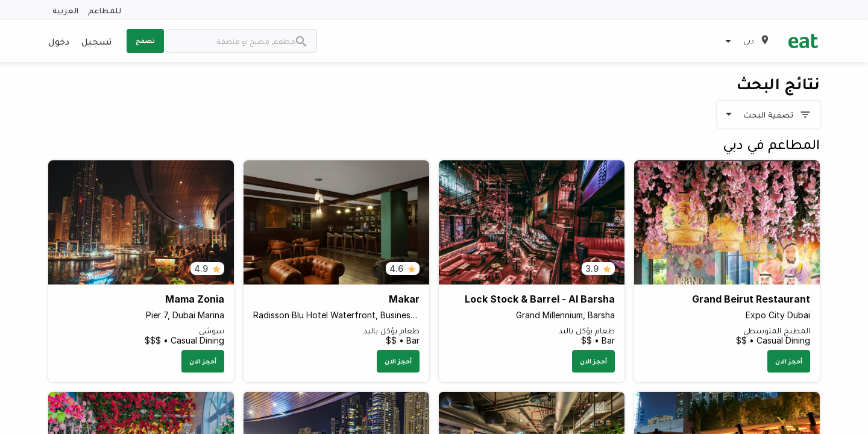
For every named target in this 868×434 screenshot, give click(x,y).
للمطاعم (105, 10)
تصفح (145, 40)
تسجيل (96, 41)
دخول (59, 41)
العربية (65, 10)
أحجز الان (789, 361)
